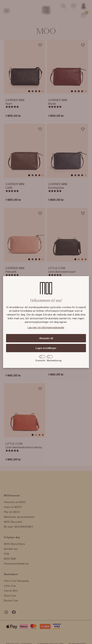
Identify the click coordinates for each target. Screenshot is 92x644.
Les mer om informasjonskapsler (46, 328)
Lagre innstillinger (46, 348)
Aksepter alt (46, 338)
